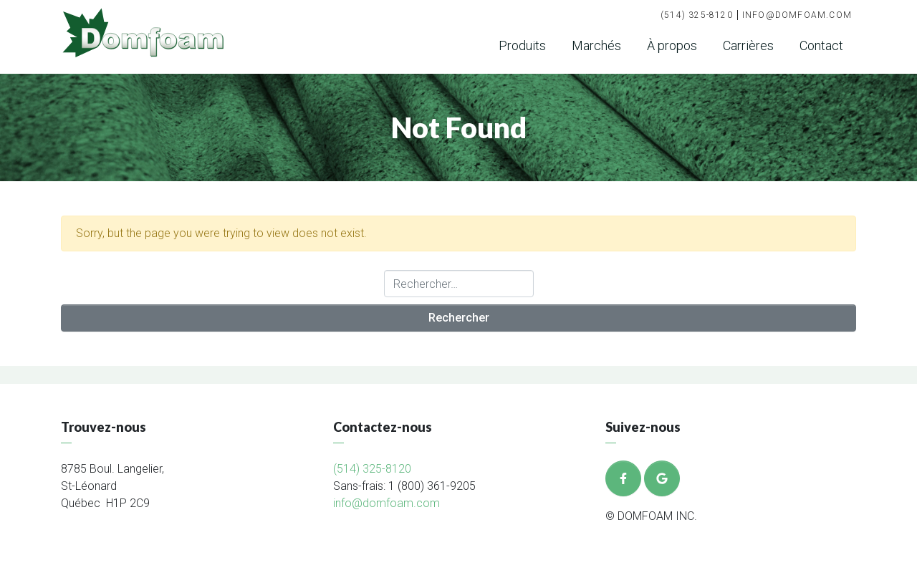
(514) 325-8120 (697, 15)
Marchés (596, 45)
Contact (821, 45)
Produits (522, 45)
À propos (672, 45)
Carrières (748, 45)
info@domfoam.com (797, 15)
